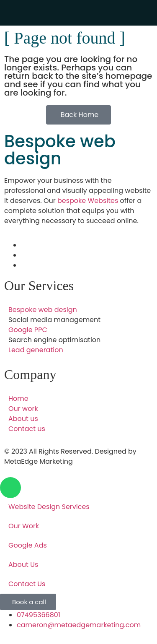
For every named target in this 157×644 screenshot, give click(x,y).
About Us (23, 565)
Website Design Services (49, 507)
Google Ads (28, 545)
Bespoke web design (60, 150)
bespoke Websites (88, 201)
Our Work (24, 526)
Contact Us (27, 584)
